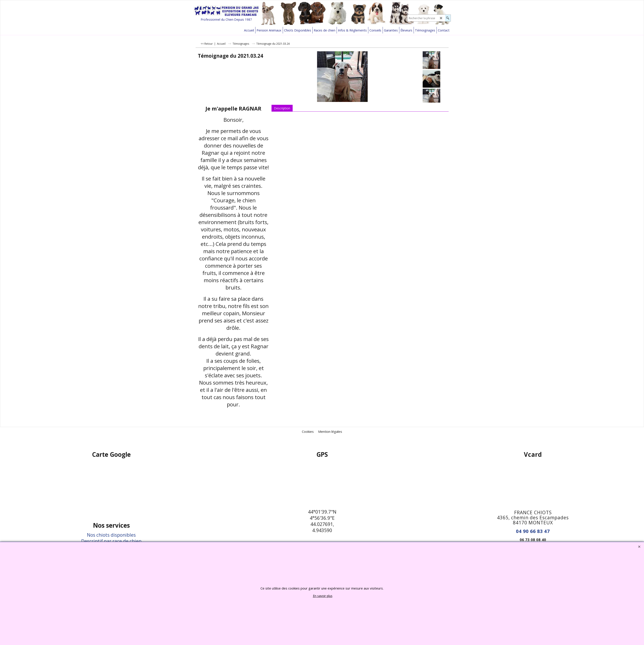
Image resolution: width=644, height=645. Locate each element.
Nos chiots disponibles (111, 535)
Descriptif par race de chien (111, 541)
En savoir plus (323, 596)
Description (282, 108)
